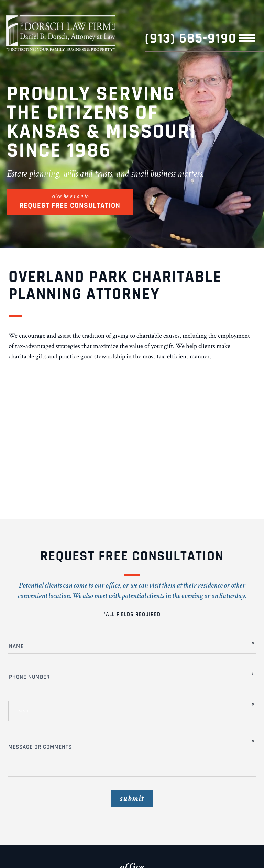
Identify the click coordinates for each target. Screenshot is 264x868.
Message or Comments (129, 748)
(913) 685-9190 (191, 39)
